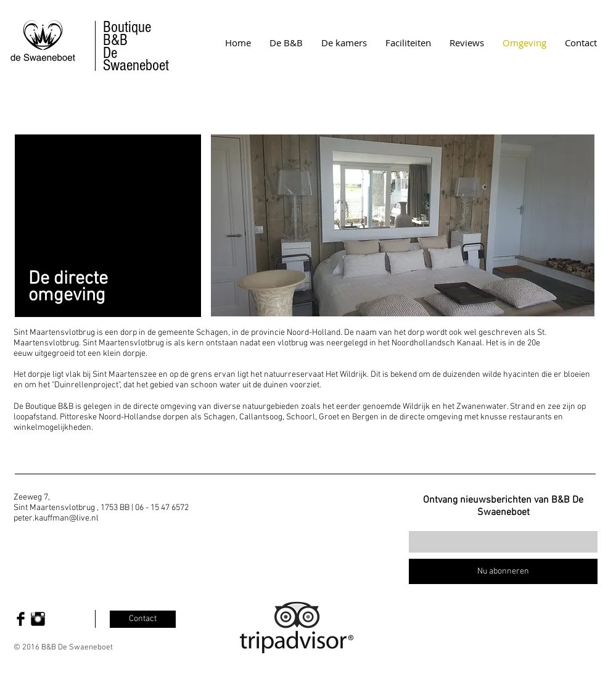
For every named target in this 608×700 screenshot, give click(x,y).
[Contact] (143, 619)
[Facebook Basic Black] (21, 619)
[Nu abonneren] (503, 571)
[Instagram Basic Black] (38, 619)
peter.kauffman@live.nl (56, 518)
